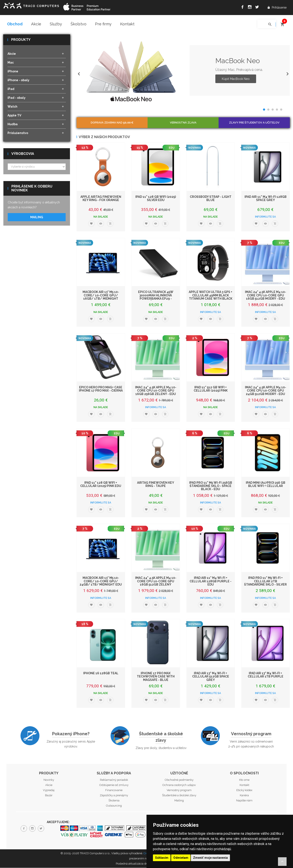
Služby (56, 24)
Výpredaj (49, 790)
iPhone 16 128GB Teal (101, 673)
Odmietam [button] (181, 858)
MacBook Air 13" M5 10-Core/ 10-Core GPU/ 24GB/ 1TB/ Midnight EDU (101, 582)
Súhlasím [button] (162, 858)
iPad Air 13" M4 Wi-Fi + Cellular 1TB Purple (266, 675)
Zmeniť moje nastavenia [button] (210, 858)
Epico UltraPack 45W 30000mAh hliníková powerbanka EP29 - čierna (156, 297)
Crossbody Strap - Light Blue (211, 199)
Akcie (36, 24)
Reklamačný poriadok (114, 780)
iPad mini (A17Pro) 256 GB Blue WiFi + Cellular (266, 484)
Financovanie (114, 790)
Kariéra (244, 796)
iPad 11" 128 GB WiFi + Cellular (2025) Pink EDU (101, 484)
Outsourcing (114, 806)
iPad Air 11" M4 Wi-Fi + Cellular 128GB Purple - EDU (211, 582)
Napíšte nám (244, 801)
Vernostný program (251, 734)
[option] (183, 71)
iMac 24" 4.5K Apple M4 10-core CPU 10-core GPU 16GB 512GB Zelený (156, 582)
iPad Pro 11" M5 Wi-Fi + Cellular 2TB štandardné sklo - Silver (265, 582)
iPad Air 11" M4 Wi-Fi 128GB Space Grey (266, 199)
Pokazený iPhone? (71, 734)
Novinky (49, 780)
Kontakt (127, 24)
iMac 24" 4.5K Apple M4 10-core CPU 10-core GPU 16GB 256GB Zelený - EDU (156, 391)
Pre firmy (103, 24)
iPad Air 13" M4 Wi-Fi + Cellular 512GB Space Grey (211, 677)
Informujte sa (265, 217)
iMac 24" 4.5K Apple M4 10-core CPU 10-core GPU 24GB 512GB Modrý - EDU (266, 391)
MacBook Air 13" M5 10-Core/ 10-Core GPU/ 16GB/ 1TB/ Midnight (101, 296)
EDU (172, 148)
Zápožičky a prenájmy (114, 796)
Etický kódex (244, 790)
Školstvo (79, 24)
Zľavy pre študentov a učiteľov (254, 123)
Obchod (15, 24)
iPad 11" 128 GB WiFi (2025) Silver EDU (156, 199)
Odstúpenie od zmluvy (114, 785)
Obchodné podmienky (179, 780)
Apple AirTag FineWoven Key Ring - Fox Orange (101, 199)
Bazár (49, 796)
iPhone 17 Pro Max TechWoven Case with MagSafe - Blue (156, 677)
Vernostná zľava (183, 123)
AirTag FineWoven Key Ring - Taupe (156, 484)
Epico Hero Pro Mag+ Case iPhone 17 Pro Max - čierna (101, 389)
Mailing (37, 217)
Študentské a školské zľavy (161, 737)
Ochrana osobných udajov (179, 785)
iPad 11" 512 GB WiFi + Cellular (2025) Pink (211, 389)
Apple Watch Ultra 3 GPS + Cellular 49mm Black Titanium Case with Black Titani (211, 297)
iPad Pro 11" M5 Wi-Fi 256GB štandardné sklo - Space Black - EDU (211, 486)
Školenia (114, 801)
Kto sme (244, 780)
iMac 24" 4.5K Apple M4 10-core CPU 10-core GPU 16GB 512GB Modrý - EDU (266, 296)
